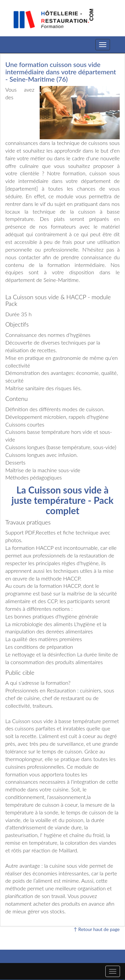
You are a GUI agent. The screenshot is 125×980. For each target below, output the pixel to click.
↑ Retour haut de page (97, 929)
